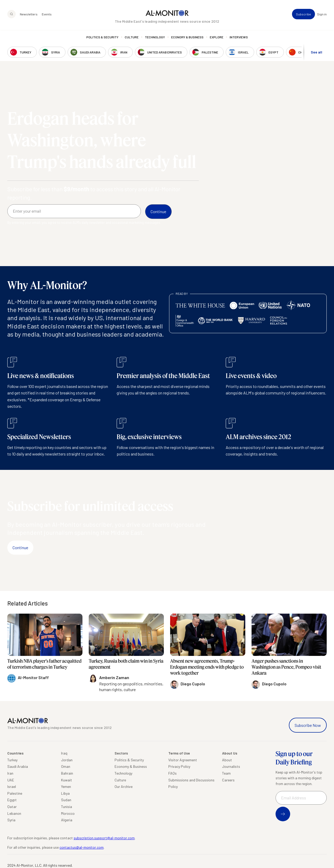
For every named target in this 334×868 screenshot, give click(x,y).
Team (226, 773)
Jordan (67, 760)
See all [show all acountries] (317, 53)
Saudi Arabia (18, 766)
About (227, 760)
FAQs (172, 773)
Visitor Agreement (183, 760)
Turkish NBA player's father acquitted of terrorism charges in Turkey (44, 664)
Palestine (15, 793)
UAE (11, 780)
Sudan (66, 800)
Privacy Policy (179, 766)
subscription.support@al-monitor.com (104, 838)
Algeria (67, 820)
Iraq (64, 753)
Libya (65, 793)
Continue (20, 547)
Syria (11, 820)
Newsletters (29, 15)
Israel (12, 786)
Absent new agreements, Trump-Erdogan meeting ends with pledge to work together (207, 667)
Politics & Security (102, 38)
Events (47, 15)
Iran (10, 773)
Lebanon (14, 813)
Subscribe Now (308, 725)
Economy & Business (187, 38)
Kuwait (67, 780)
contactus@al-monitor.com (82, 847)
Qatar (12, 807)
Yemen (66, 786)
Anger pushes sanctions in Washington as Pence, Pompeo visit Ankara (286, 667)
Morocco (68, 813)
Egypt (12, 800)
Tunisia (67, 807)
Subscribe (303, 15)
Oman (66, 766)
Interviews (239, 38)
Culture (132, 38)
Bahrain (67, 773)
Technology (155, 38)
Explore (217, 38)
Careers (228, 780)
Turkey (12, 760)
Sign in (322, 15)
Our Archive (124, 786)
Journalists (231, 766)
